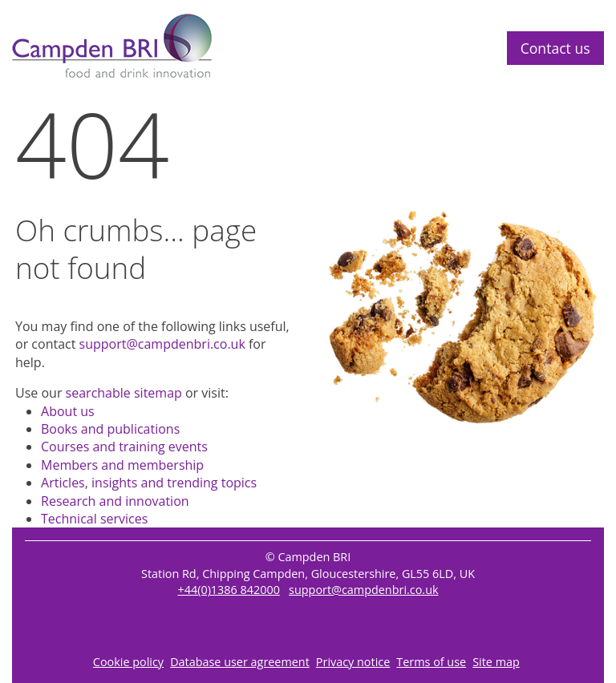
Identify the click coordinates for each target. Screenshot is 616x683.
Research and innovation (115, 501)
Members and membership (122, 465)
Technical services (94, 519)
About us (68, 411)
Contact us (555, 48)
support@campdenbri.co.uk (162, 344)
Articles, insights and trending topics (149, 483)
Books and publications (110, 429)
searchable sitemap (124, 393)
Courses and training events (124, 447)
